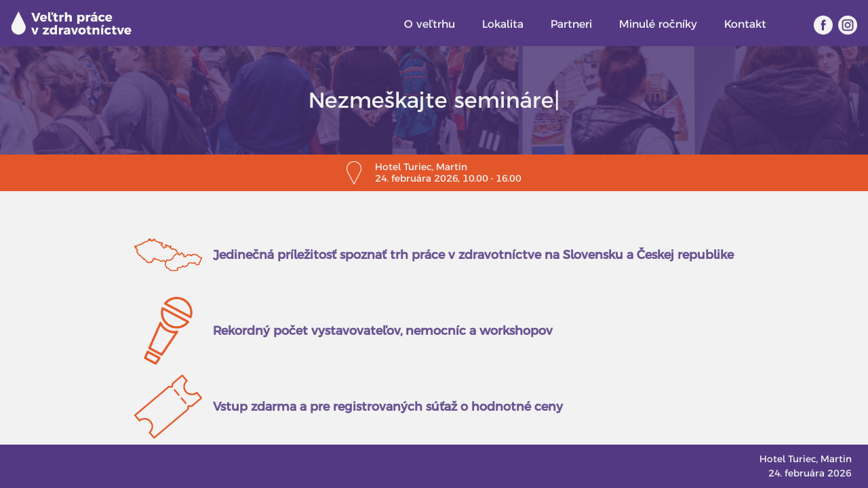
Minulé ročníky (658, 24)
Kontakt (745, 24)
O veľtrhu (430, 24)
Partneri (571, 24)
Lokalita (503, 24)
